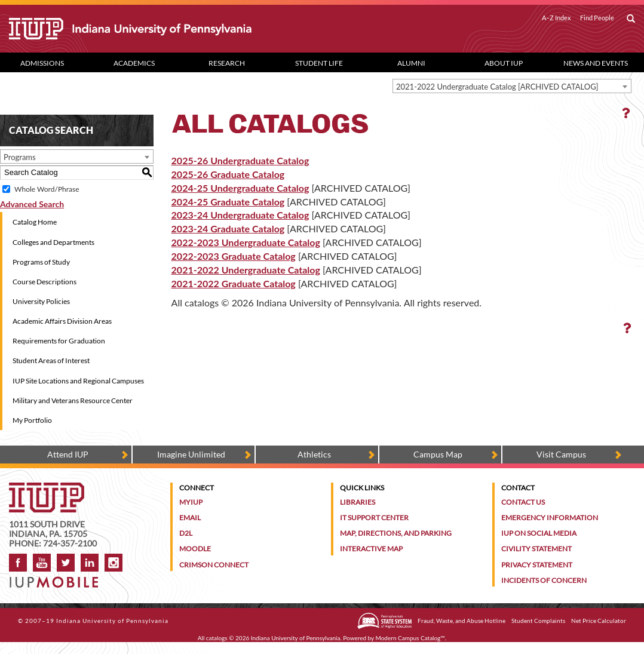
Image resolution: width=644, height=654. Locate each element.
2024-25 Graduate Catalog (228, 202)
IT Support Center (374, 518)
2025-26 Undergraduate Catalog (240, 160)
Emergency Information (550, 518)
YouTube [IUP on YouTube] (42, 563)
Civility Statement (536, 549)
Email (190, 518)
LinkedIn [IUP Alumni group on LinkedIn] (90, 563)
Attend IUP (68, 454)
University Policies (41, 301)
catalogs (217, 638)
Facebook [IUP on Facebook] (18, 563)
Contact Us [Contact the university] (523, 502)
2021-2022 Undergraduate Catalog (246, 270)
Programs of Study (41, 262)
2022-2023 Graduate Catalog (234, 256)
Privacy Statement (537, 565)
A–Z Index (556, 18)
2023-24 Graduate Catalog (228, 228)
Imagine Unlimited (191, 454)
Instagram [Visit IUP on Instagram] (114, 563)
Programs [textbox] (20, 157)
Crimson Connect (214, 565)
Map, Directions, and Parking (396, 533)
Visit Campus (561, 454)
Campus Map (438, 454)
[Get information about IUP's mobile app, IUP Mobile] (57, 578)
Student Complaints (538, 621)
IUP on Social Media (539, 533)
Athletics (314, 454)
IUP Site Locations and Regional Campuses (78, 381)
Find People (597, 18)
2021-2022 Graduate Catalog (234, 283)
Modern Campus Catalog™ (410, 638)
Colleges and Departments (53, 242)
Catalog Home (35, 222)
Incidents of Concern (544, 580)
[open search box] (631, 19)
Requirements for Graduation (59, 341)
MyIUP (191, 502)
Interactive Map (371, 549)
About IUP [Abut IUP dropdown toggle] (504, 63)
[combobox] (512, 86)
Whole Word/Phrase (47, 189)
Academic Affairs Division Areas (62, 321)
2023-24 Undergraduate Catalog (240, 215)
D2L (186, 533)
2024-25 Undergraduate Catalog (240, 188)
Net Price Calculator (599, 621)
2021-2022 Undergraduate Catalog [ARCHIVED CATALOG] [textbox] (497, 87)
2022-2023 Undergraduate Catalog (246, 242)
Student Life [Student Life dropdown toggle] (319, 63)
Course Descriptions (45, 282)
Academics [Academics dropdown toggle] (134, 63)
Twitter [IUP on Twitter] (66, 563)
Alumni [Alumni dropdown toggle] (411, 63)
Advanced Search (32, 204)
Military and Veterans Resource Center (73, 400)
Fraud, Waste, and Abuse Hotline (461, 621)
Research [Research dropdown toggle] (227, 63)
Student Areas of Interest (51, 360)
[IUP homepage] (47, 488)
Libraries (358, 502)
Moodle (195, 549)
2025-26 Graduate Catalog (228, 174)
